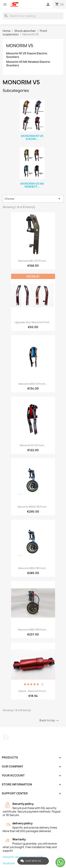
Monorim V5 (20, 46)
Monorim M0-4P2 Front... (33, 261)
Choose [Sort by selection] (33, 199)
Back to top (50, 721)
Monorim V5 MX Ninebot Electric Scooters (28, 64)
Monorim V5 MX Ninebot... (32, 185)
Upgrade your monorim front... (33, 322)
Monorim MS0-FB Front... (33, 568)
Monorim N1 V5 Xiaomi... (32, 137)
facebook (9, 863)
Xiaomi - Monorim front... (33, 691)
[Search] (33, 16)
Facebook (6, 737)
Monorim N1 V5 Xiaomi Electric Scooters (27, 55)
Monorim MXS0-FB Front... (33, 507)
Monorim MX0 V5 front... (33, 384)
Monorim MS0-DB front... (33, 630)
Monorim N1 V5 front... (33, 445)
